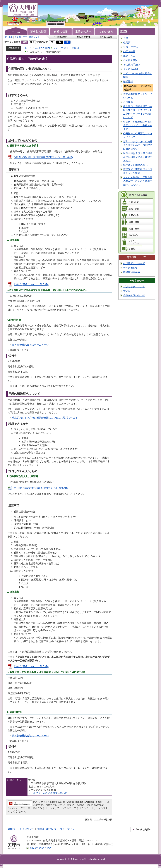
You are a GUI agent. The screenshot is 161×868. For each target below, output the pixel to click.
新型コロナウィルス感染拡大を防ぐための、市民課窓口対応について (138, 145)
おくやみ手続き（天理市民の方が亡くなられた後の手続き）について (138, 181)
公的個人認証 (130, 60)
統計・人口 (129, 56)
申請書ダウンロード (134, 263)
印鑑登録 (128, 82)
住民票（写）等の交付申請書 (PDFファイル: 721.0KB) (43, 157)
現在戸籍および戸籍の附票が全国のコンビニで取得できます (45, 418)
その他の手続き (132, 65)
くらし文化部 (61, 48)
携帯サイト (34, 37)
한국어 (18, 37)
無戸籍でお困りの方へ (135, 165)
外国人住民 (129, 51)
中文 (25, 37)
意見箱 (127, 291)
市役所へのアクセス (40, 848)
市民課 (75, 48)
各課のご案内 (43, 48)
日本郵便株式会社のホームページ (30, 345)
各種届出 (128, 102)
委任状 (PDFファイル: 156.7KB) (31, 284)
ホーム (28, 48)
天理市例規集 (130, 268)
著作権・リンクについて (21, 829)
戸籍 (126, 38)
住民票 (127, 43)
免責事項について (47, 829)
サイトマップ (67, 829)
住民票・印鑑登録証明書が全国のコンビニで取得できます (138, 125)
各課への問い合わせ (134, 295)
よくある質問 (130, 69)
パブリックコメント (134, 287)
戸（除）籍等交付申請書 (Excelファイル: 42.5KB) (41, 488)
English (9, 37)
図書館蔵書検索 (132, 272)
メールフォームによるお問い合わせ (48, 793)
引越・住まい (130, 47)
